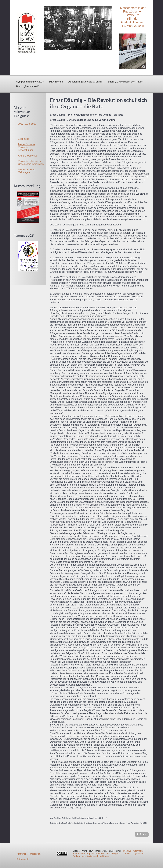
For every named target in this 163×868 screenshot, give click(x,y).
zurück (142, 834)
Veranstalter (22, 854)
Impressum (35, 854)
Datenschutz (23, 859)
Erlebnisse (24, 139)
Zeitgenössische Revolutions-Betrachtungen (27, 147)
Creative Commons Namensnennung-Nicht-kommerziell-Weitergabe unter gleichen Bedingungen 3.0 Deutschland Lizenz (108, 853)
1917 (21, 124)
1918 (27, 124)
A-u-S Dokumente (27, 156)
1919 (34, 124)
